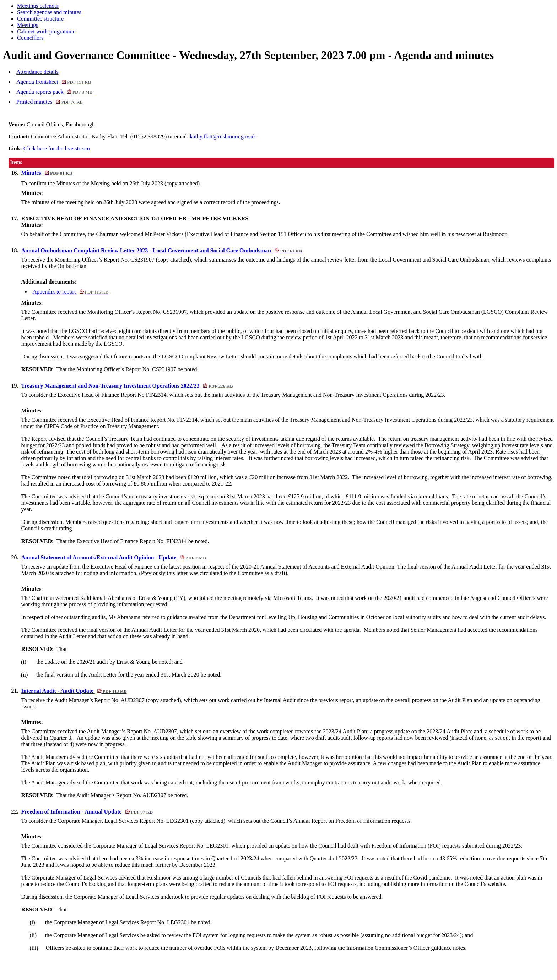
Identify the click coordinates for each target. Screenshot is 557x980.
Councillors (30, 38)
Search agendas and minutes (49, 12)
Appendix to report (71, 292)
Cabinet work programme (46, 31)
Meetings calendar (38, 6)
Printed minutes (50, 102)
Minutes (47, 173)
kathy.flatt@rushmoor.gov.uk (223, 136)
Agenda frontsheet (54, 82)
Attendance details (37, 72)
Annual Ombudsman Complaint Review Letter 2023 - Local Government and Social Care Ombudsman (162, 250)
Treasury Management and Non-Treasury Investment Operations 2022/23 (127, 386)
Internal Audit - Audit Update (74, 691)
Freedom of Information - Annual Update (87, 812)
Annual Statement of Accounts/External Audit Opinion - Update (114, 557)
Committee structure (40, 19)
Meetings (28, 25)
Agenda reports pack (54, 92)
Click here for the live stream (57, 149)
